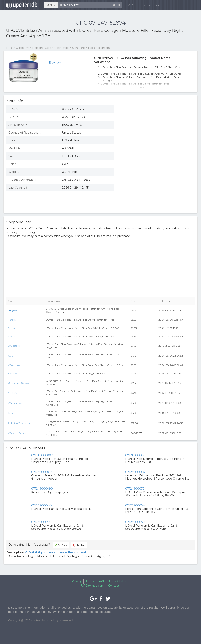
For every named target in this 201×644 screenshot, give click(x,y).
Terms (90, 581)
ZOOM (55, 63)
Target (12, 320)
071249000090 (42, 489)
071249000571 (41, 522)
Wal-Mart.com (16, 403)
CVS (10, 356)
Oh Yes (61, 545)
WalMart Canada (18, 433)
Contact (114, 586)
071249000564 (136, 505)
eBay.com (14, 310)
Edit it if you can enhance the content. (56, 552)
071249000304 (136, 489)
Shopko (12, 373)
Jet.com (13, 328)
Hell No (79, 545)
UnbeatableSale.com (20, 383)
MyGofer (13, 393)
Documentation (151, 6)
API (129, 6)
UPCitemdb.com (93, 586)
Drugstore (14, 346)
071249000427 (42, 505)
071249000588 (136, 522)
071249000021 (136, 455)
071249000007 (42, 455)
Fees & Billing (118, 581)
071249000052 (42, 472)
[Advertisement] (157, 182)
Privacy (77, 581)
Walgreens (14, 365)
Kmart (12, 413)
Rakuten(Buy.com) (19, 423)
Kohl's (11, 337)
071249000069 (136, 472)
